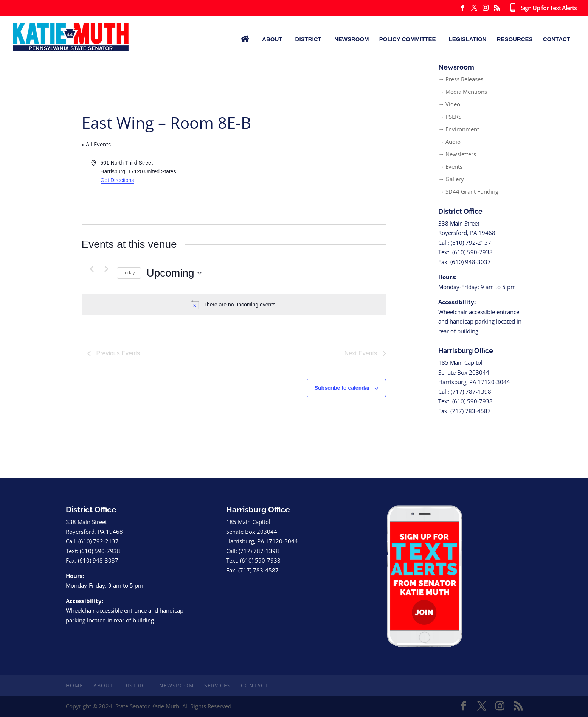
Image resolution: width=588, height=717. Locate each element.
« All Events (96, 144)
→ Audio (449, 142)
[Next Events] (107, 269)
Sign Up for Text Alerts (542, 8)
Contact (557, 39)
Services (217, 685)
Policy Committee (408, 39)
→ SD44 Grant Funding (468, 191)
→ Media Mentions (463, 92)
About (272, 39)
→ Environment (459, 129)
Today (129, 273)
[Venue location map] (309, 187)
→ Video (449, 104)
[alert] (234, 305)
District (308, 39)
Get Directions (117, 180)
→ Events (450, 166)
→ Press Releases (461, 79)
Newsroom (352, 39)
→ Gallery (451, 179)
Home (74, 685)
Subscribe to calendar (342, 388)
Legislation (468, 39)
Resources (515, 39)
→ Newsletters (457, 154)
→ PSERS (450, 117)
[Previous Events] (92, 269)
